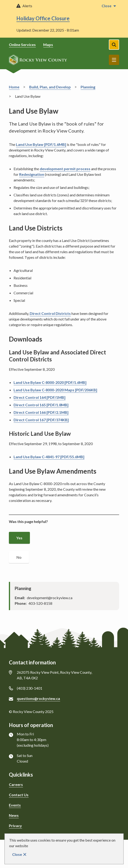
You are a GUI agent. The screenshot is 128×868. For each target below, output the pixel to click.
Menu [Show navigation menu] (114, 60)
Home (14, 87)
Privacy (15, 826)
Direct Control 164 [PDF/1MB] (39, 397)
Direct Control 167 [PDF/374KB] (41, 420)
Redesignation (32, 174)
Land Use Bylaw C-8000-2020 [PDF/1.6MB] (50, 382)
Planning (88, 87)
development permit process (65, 169)
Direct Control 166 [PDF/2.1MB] (41, 412)
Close (17, 854)
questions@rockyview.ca (38, 698)
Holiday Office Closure (43, 18)
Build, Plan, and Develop (50, 87)
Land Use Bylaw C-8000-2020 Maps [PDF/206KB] (55, 390)
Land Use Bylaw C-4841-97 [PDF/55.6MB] (49, 457)
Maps (48, 45)
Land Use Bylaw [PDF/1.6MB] (41, 144)
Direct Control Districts (50, 313)
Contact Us (19, 795)
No (19, 557)
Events (15, 805)
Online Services (22, 45)
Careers (16, 784)
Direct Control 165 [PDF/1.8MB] (41, 405)
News (14, 815)
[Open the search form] (114, 45)
